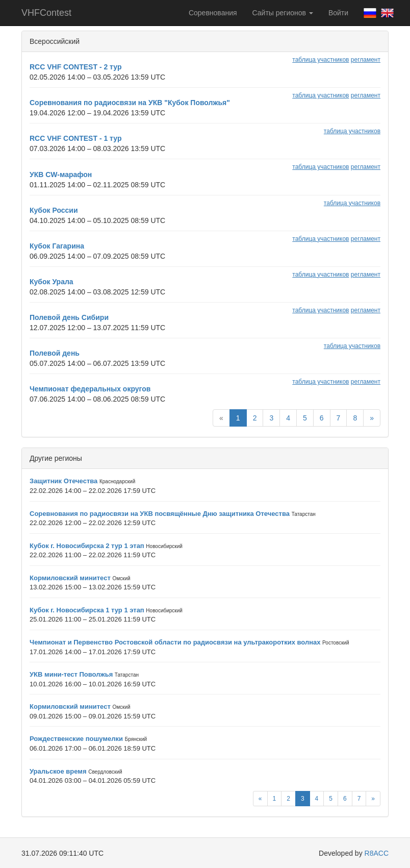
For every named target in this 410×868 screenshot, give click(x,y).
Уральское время (58, 771)
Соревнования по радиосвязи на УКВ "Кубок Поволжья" (130, 103)
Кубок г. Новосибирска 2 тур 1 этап (87, 546)
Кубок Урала (52, 282)
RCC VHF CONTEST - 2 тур (75, 67)
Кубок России (54, 210)
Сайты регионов (283, 13)
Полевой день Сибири (69, 317)
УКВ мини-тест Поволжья (71, 674)
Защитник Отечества (63, 481)
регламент (366, 60)
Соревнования (213, 13)
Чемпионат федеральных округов (90, 389)
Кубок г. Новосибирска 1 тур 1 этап (87, 610)
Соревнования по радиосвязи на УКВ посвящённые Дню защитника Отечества (160, 514)
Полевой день (55, 353)
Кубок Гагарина (57, 246)
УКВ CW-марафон (61, 175)
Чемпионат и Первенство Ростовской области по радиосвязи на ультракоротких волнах (175, 642)
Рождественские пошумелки (76, 739)
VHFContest (46, 13)
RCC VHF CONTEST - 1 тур (75, 138)
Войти (338, 13)
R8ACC (377, 853)
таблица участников (321, 60)
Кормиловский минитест (70, 578)
